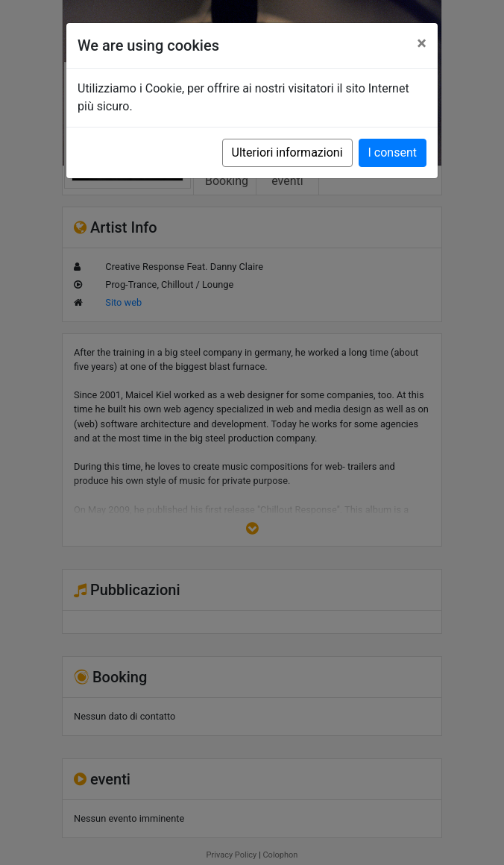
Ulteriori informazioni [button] (287, 152)
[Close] (422, 43)
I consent (393, 152)
